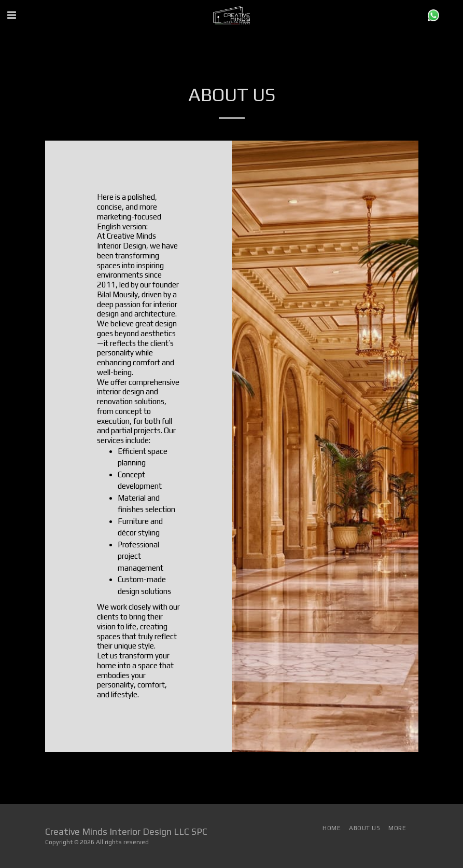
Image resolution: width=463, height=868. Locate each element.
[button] (11, 15)
